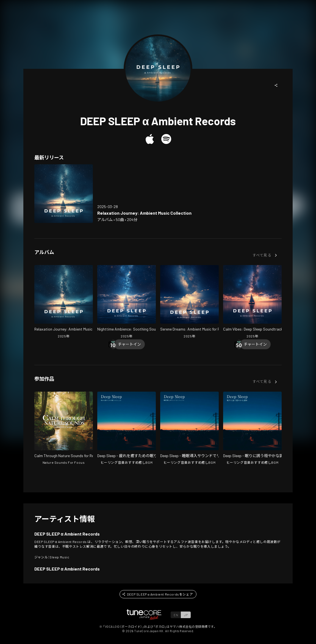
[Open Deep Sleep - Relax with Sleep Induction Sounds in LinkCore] (189, 429)
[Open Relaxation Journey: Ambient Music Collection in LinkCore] (64, 194)
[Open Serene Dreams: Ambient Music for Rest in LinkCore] (189, 302)
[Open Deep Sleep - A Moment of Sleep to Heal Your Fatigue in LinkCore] (127, 429)
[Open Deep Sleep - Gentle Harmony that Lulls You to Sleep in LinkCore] (252, 429)
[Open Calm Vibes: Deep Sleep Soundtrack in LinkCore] (252, 302)
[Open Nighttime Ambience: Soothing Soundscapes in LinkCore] (127, 302)
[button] (276, 85)
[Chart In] (129, 344)
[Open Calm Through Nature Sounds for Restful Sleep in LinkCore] (64, 429)
